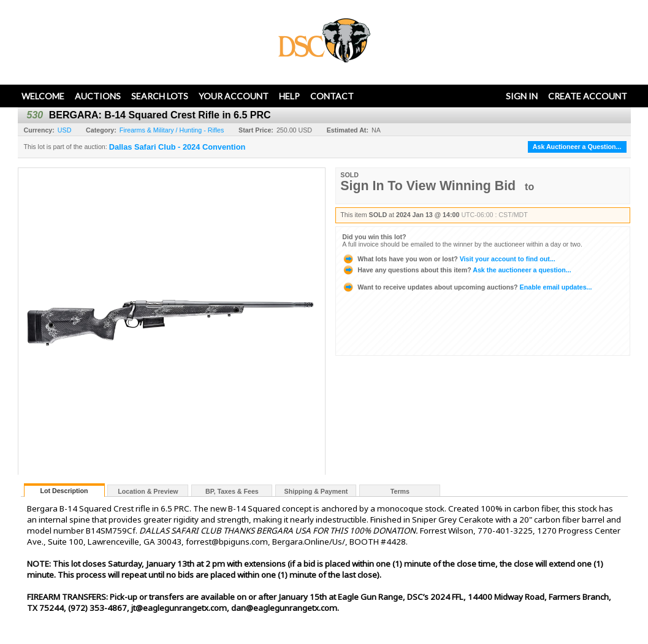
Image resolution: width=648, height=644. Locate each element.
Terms (400, 491)
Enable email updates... (467, 287)
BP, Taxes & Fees (232, 491)
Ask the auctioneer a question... (456, 270)
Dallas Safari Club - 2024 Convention (177, 147)
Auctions (98, 96)
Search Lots (160, 96)
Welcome (43, 96)
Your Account (234, 96)
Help (289, 96)
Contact (332, 96)
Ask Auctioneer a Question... (577, 147)
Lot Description (64, 491)
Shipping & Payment (316, 491)
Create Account (588, 96)
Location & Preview (148, 491)
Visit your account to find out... (448, 259)
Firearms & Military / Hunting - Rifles (172, 130)
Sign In (522, 96)
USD (65, 130)
